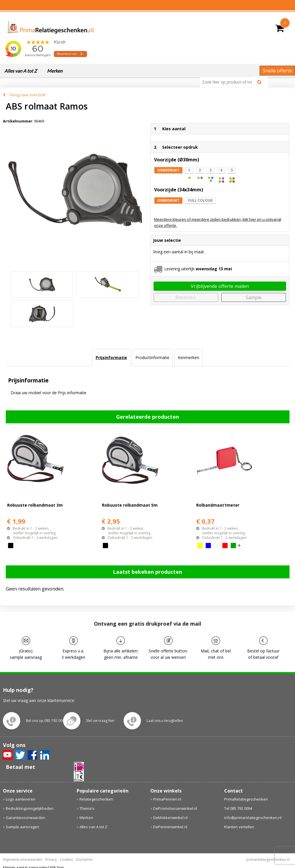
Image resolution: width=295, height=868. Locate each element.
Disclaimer (84, 859)
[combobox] (228, 82)
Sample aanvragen (22, 827)
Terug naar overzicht (27, 95)
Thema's (87, 808)
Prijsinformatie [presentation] (111, 357)
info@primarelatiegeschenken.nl (253, 818)
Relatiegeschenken (96, 799)
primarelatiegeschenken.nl (268, 859)
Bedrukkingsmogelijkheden (30, 808)
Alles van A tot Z (21, 71)
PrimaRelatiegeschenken (246, 799)
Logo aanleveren (21, 799)
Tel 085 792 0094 (238, 808)
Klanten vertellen (239, 827)
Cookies (66, 859)
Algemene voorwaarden (23, 859)
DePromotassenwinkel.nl (175, 808)
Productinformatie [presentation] (152, 357)
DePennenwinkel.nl (170, 827)
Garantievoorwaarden (25, 818)
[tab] (111, 358)
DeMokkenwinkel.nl (170, 818)
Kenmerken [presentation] (188, 357)
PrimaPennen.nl (167, 799)
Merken (55, 71)
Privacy (51, 859)
